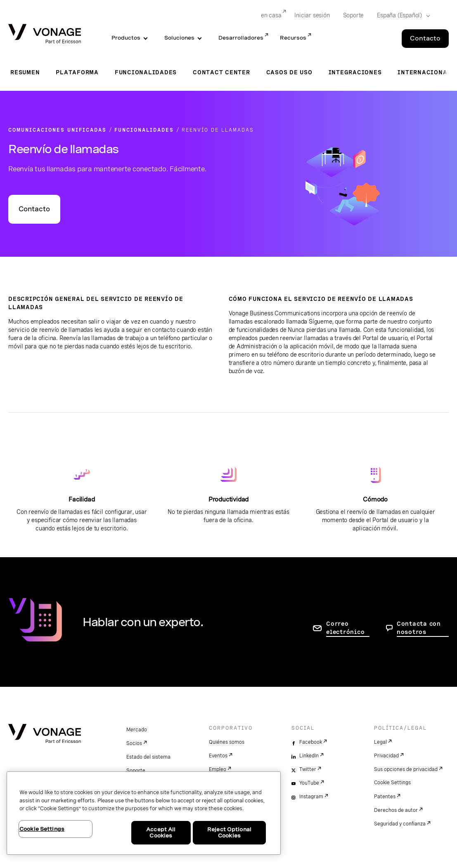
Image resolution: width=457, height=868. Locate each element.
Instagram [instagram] (311, 797)
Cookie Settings (392, 783)
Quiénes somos (227, 742)
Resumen (25, 72)
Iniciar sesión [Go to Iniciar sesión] (312, 15)
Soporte (136, 771)
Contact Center (221, 72)
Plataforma (77, 72)
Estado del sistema (148, 757)
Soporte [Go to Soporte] (354, 15)
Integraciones (355, 72)
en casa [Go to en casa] (271, 15)
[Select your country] (401, 16)
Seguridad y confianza (400, 824)
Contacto (34, 209)
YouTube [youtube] (309, 783)
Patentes (385, 797)
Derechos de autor (396, 810)
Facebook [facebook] (311, 742)
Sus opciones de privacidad (406, 769)
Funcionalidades (146, 72)
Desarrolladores (241, 38)
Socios (134, 743)
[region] (144, 813)
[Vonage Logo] (45, 34)
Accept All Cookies (161, 833)
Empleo (218, 769)
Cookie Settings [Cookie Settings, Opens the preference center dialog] (42, 829)
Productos (126, 38)
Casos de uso (289, 72)
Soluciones (179, 38)
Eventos (218, 756)
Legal (380, 742)
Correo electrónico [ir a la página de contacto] (345, 628)
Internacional (424, 72)
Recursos (293, 38)
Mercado (137, 730)
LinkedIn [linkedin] (309, 756)
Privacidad (386, 756)
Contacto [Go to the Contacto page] (425, 38)
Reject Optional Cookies (229, 833)
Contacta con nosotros (419, 628)
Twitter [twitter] (308, 769)
